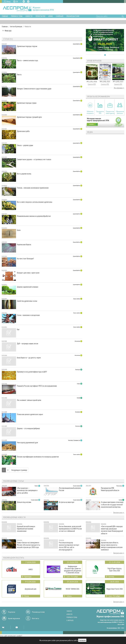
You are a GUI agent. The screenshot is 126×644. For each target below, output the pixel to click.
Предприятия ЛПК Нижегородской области (110, 489)
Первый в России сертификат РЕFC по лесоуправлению (37, 386)
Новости (29, 16)
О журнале (60, 16)
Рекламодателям (73, 16)
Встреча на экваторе (67, 502)
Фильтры (8, 31)
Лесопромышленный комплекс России (70, 489)
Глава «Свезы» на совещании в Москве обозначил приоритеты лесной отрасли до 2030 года (29, 545)
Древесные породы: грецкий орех (29, 117)
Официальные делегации (120, 112)
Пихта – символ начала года (27, 60)
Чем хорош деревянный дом (27, 443)
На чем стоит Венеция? (25, 259)
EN (17, 1)
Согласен (82, 640)
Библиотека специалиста (90, 112)
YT (17, 627)
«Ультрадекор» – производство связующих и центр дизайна (27, 490)
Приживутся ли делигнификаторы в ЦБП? (32, 372)
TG (28, 2)
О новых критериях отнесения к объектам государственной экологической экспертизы (112, 504)
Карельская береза (24, 244)
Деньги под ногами (24, 502)
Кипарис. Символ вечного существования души (34, 89)
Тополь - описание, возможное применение (33, 188)
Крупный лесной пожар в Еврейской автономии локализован (26, 529)
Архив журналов (14, 618)
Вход (8, 1)
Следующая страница (19, 470)
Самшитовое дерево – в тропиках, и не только (34, 159)
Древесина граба (23, 131)
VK (24, 1)
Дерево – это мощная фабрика (28, 428)
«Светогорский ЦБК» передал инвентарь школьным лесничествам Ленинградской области (112, 530)
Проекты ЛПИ (40, 16)
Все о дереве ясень (24, 174)
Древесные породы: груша (27, 103)
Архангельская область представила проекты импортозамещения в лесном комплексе (112, 546)
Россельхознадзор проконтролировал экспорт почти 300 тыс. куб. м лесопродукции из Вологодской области (69, 546)
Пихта (19, 75)
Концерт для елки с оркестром (28, 273)
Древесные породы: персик (27, 46)
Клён (19, 230)
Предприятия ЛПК (100, 112)
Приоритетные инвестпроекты (110, 112)
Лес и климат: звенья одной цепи (29, 400)
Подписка (12, 612)
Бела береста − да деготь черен (29, 358)
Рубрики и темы (17, 16)
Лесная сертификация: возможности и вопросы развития (38, 457)
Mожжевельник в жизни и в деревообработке (34, 216)
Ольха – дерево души (25, 145)
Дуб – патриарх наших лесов (28, 344)
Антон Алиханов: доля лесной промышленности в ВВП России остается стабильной (70, 529)
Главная (5, 16)
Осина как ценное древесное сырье (30, 414)
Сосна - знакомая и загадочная (28, 315)
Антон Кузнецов (16, 26)
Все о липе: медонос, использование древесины (35, 202)
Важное (69, 611)
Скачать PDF (92, 84)
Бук (18, 329)
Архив (51, 16)
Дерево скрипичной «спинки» (28, 287)
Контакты (36, 618)
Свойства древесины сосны (27, 301)
